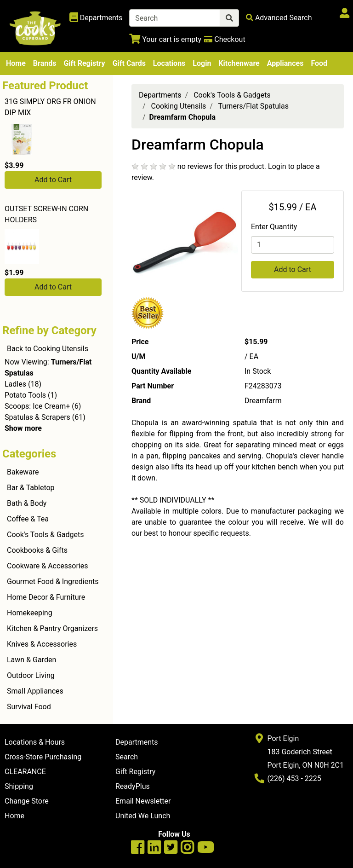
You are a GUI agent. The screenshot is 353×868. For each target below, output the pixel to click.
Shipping (19, 786)
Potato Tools (25, 395)
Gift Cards (129, 63)
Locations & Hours (35, 742)
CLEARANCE (25, 772)
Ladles (15, 384)
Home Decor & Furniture (46, 597)
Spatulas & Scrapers (37, 417)
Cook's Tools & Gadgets (46, 535)
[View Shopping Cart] (165, 39)
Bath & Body (27, 503)
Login (202, 63)
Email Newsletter (143, 801)
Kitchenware (239, 63)
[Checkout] (225, 39)
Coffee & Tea (28, 519)
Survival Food (29, 707)
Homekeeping (30, 613)
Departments (160, 95)
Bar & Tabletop (31, 488)
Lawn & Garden (31, 660)
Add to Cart (53, 180)
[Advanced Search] (279, 18)
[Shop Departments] (96, 18)
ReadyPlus (133, 786)
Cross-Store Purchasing (43, 757)
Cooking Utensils (179, 106)
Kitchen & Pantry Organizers (52, 628)
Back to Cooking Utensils (48, 349)
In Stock (258, 371)
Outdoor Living (31, 675)
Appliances (285, 63)
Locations (169, 63)
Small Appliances (35, 691)
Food (319, 63)
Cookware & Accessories (48, 566)
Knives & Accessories (42, 644)
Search (127, 757)
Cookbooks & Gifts (37, 550)
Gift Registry (84, 63)
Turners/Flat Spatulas (253, 106)
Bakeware (23, 472)
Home (16, 63)
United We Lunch (143, 816)
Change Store (27, 801)
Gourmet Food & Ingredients (53, 582)
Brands (45, 63)
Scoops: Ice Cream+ (37, 406)
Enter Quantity (274, 227)
